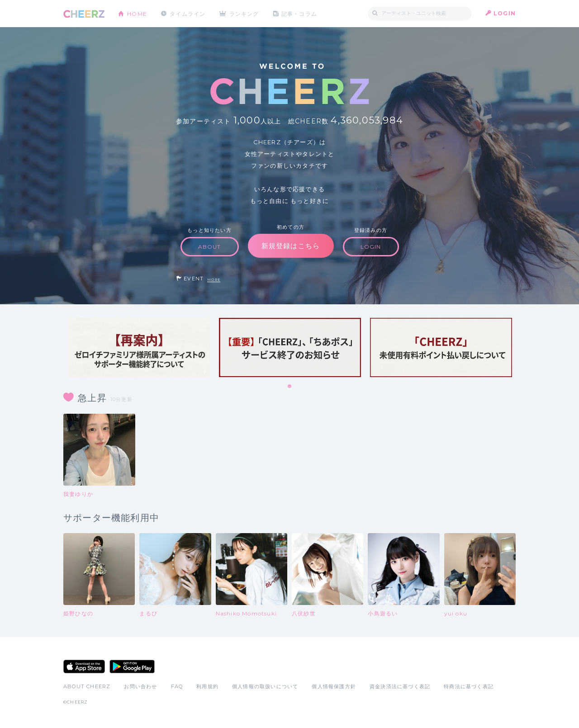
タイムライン (187, 13)
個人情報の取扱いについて (265, 686)
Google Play (132, 667)
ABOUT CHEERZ (87, 686)
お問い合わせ (140, 686)
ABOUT (210, 247)
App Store (84, 667)
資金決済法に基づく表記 (400, 686)
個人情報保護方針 (334, 686)
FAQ (177, 686)
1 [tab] (290, 387)
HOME (137, 13)
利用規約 (207, 686)
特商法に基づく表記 (469, 686)
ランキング (245, 13)
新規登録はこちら (291, 246)
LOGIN (505, 13)
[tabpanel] (139, 347)
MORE (214, 280)
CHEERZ (84, 14)
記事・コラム (300, 13)
